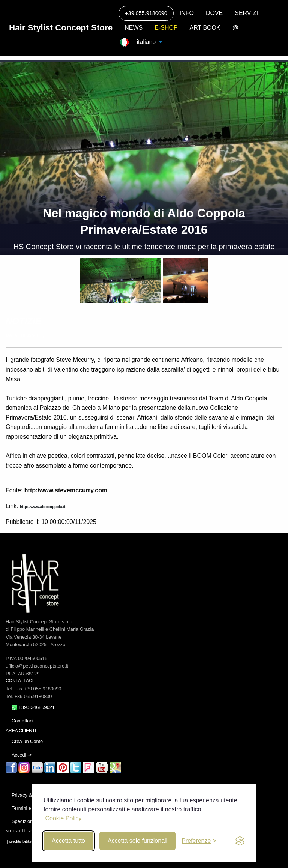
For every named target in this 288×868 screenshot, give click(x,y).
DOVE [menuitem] (214, 13)
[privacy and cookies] (240, 841)
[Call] (146, 13)
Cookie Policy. (64, 818)
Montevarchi (15, 831)
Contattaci (22, 721)
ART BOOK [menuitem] (205, 28)
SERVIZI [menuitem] (246, 13)
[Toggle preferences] (199, 841)
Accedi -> (22, 755)
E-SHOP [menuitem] (166, 28)
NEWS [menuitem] (133, 28)
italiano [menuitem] (145, 42)
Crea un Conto (27, 741)
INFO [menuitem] (187, 13)
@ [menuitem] (235, 28)
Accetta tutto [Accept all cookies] (68, 841)
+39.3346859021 (33, 707)
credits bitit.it (21, 841)
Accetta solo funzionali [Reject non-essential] (137, 841)
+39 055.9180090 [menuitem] (146, 13)
